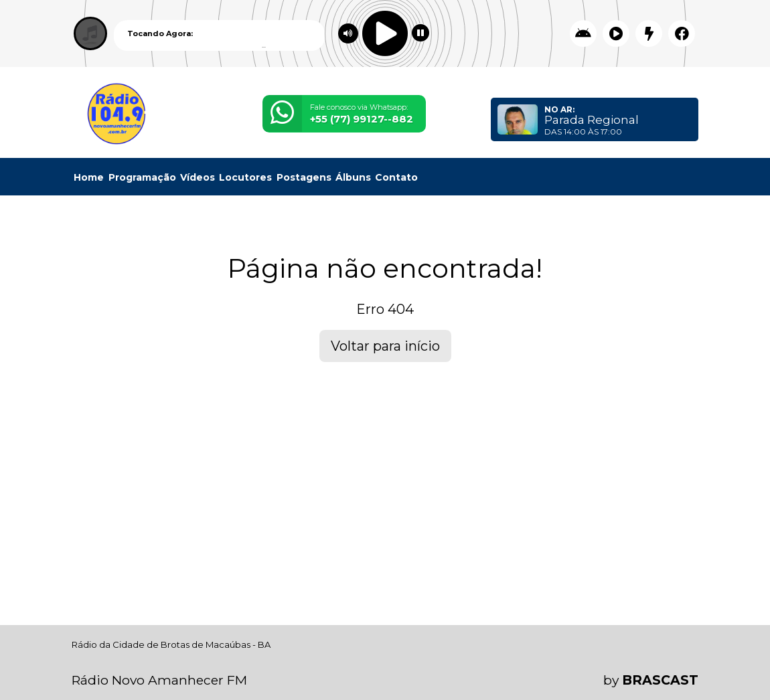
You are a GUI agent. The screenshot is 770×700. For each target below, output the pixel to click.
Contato (396, 177)
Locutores (245, 177)
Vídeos (198, 177)
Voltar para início (385, 346)
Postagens (304, 177)
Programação (142, 177)
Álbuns (353, 177)
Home (89, 177)
